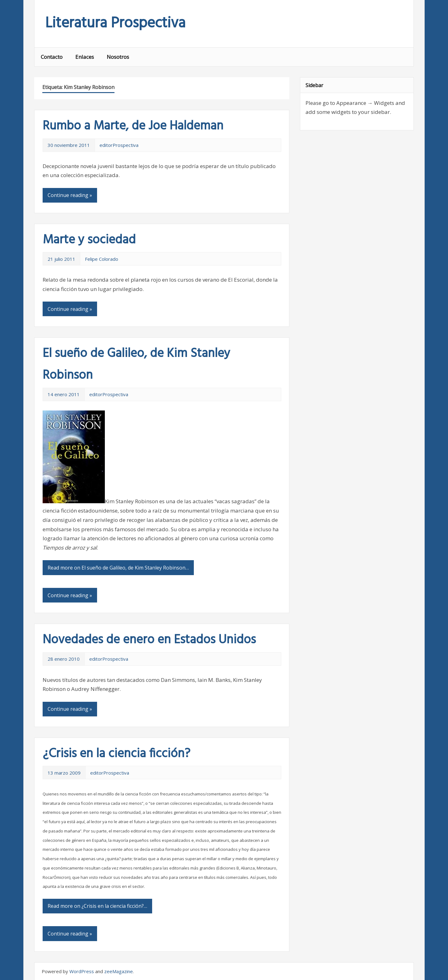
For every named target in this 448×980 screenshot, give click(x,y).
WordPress (82, 971)
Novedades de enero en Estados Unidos (149, 640)
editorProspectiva (119, 145)
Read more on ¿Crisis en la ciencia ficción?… (97, 906)
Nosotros (118, 57)
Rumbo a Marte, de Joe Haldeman (133, 126)
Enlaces (85, 57)
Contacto (52, 57)
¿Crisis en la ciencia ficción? (117, 754)
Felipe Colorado (102, 259)
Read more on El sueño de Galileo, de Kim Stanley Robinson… (118, 568)
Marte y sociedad (89, 240)
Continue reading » (70, 195)
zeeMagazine (119, 971)
